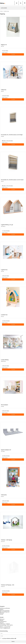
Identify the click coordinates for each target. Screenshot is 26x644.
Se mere (2, 614)
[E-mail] (13, 636)
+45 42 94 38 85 (7, 627)
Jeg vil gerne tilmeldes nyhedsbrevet (12, 638)
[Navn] (13, 633)
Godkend (13, 641)
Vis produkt (13, 54)
